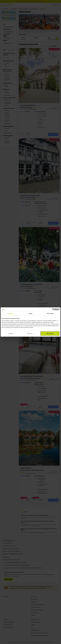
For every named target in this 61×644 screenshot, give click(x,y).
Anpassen (31, 333)
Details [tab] (31, 313)
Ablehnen (11, 333)
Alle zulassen (50, 333)
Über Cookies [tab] (50, 313)
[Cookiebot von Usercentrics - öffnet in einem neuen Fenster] (53, 309)
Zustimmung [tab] (11, 313)
